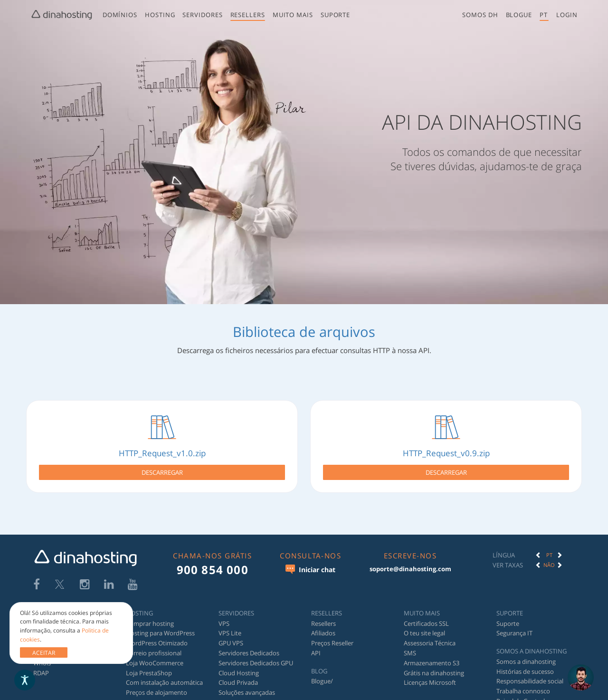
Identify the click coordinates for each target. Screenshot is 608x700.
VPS (224, 617)
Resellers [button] (247, 15)
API (316, 647)
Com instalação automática (164, 677)
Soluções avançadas (247, 687)
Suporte (335, 15)
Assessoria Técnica (430, 637)
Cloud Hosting (239, 667)
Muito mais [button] (292, 15)
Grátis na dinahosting (434, 667)
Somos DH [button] (481, 15)
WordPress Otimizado (157, 637)
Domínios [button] (119, 15)
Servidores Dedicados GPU (256, 657)
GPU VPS (231, 637)
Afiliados (323, 627)
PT (549, 549)
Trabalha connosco (523, 685)
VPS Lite (230, 627)
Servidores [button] (202, 15)
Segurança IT (514, 627)
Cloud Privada (238, 677)
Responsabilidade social (530, 675)
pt (544, 15)
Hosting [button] (159, 15)
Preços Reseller (332, 637)
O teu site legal (424, 627)
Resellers (323, 617)
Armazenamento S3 (432, 657)
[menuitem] (119, 17)
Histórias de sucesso (525, 665)
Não (549, 559)
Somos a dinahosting (526, 655)
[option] (549, 549)
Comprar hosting (150, 617)
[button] (567, 15)
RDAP (41, 667)
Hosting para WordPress (160, 627)
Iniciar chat (310, 563)
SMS (410, 647)
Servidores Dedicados (249, 647)
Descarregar (162, 470)
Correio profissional (154, 647)
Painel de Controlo (522, 695)
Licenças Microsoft (430, 677)
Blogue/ (322, 675)
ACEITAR (44, 652)
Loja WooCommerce (155, 657)
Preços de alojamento (157, 687)
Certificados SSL (426, 617)
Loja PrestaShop (149, 667)
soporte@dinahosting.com (410, 563)
